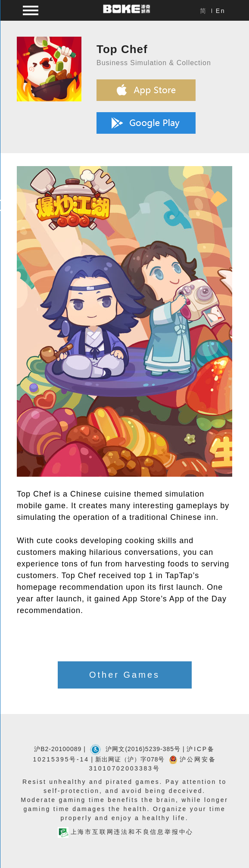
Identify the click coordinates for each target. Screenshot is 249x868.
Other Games (124, 675)
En (221, 11)
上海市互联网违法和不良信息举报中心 (126, 832)
